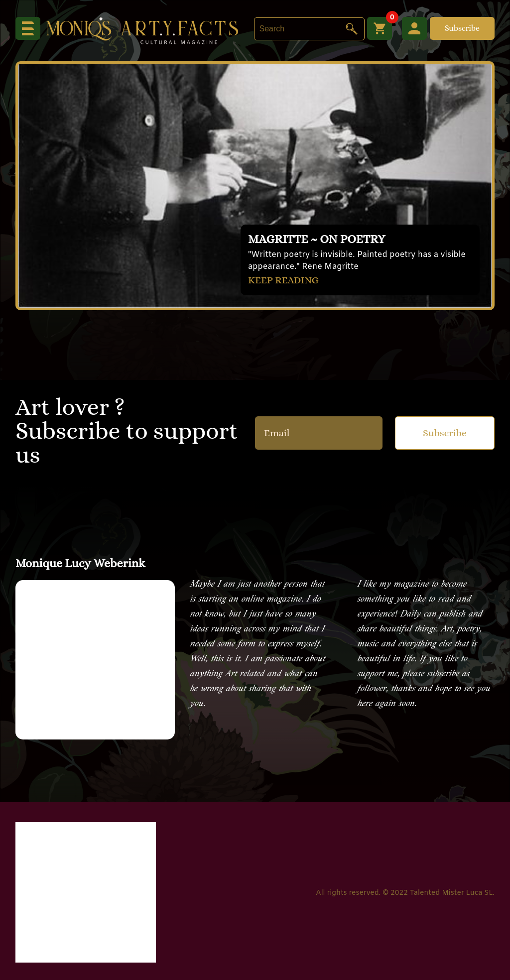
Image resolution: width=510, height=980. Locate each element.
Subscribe (462, 28)
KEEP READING (283, 280)
